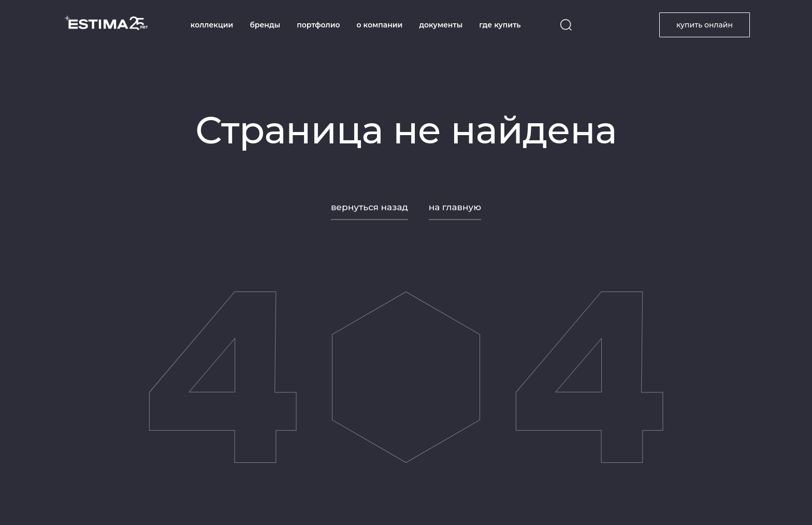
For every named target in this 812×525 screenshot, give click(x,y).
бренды (265, 25)
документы (441, 25)
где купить (500, 25)
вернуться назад (369, 207)
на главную (455, 207)
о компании (380, 25)
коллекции (212, 25)
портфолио (318, 25)
